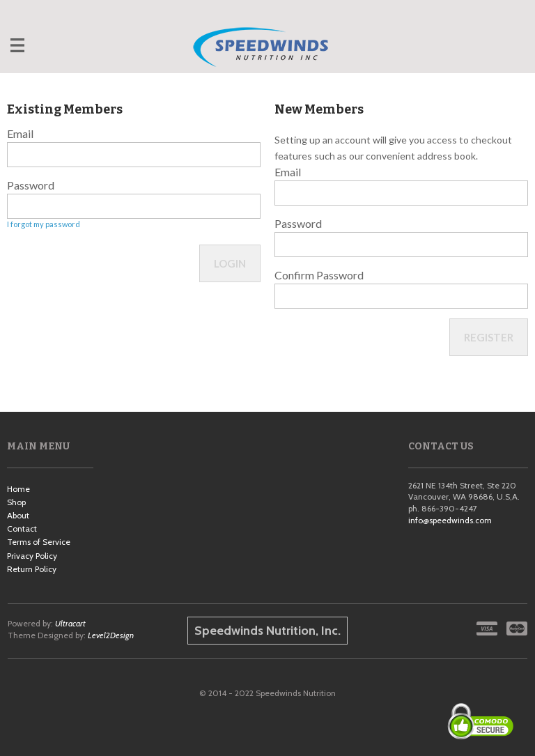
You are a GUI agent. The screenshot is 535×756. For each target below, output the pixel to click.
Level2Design (111, 635)
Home (18, 489)
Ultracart (70, 623)
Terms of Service (39, 542)
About (18, 515)
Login (230, 263)
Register (489, 337)
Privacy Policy (32, 556)
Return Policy (32, 569)
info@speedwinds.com (450, 520)
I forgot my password (44, 224)
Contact (22, 529)
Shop (16, 502)
